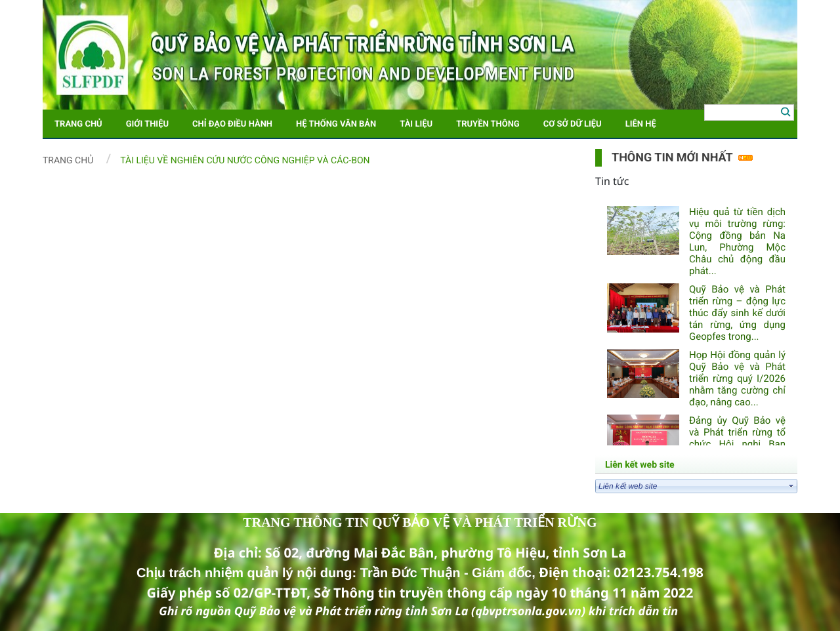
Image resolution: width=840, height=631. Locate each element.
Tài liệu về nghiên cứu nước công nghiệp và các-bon (245, 161)
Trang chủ (68, 161)
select (791, 486)
